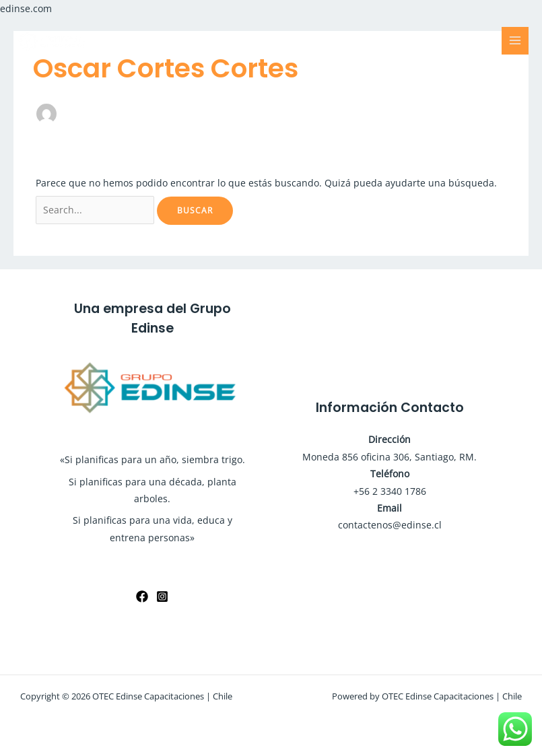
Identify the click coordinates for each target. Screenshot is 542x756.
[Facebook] (142, 596)
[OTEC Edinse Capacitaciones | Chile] (54, 40)
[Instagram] (162, 596)
